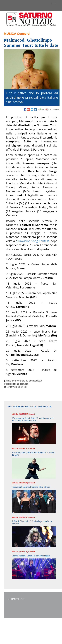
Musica (10, 34)
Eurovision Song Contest (33, 241)
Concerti (23, 34)
